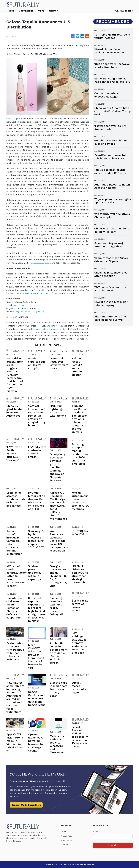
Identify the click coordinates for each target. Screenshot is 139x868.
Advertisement (68, 840)
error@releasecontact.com (51, 329)
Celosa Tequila (14, 119)
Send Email (20, 305)
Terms (64, 831)
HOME (11, 11)
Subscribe (113, 845)
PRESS (41, 11)
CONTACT (53, 11)
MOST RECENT (26, 11)
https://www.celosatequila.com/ (32, 312)
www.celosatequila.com (41, 263)
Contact (65, 844)
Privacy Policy (68, 836)
